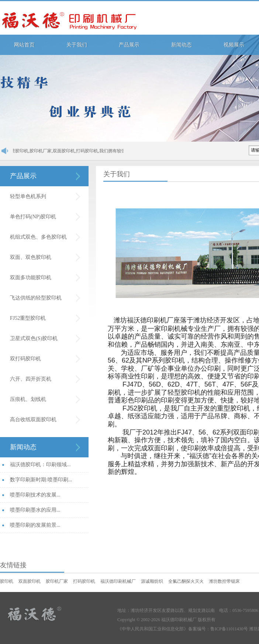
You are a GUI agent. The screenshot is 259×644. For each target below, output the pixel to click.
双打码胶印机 (25, 359)
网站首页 (24, 45)
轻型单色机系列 (28, 196)
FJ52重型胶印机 (28, 318)
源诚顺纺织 (152, 581)
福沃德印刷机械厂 (118, 581)
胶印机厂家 (57, 581)
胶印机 (7, 581)
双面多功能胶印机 (31, 278)
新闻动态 (182, 45)
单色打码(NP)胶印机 (33, 217)
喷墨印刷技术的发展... (35, 495)
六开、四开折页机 (31, 379)
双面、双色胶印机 (31, 257)
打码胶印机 (84, 581)
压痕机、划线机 (28, 399)
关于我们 (77, 45)
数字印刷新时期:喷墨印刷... (41, 480)
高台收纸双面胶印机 (33, 420)
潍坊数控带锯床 (224, 581)
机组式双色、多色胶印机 (38, 237)
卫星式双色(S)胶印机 (34, 338)
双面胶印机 (30, 581)
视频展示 (234, 45)
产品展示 (129, 45)
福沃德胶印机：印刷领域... (40, 465)
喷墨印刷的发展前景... (35, 525)
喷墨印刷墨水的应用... (35, 510)
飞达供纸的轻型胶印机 (36, 298)
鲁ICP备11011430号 (229, 629)
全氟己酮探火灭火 (186, 581)
